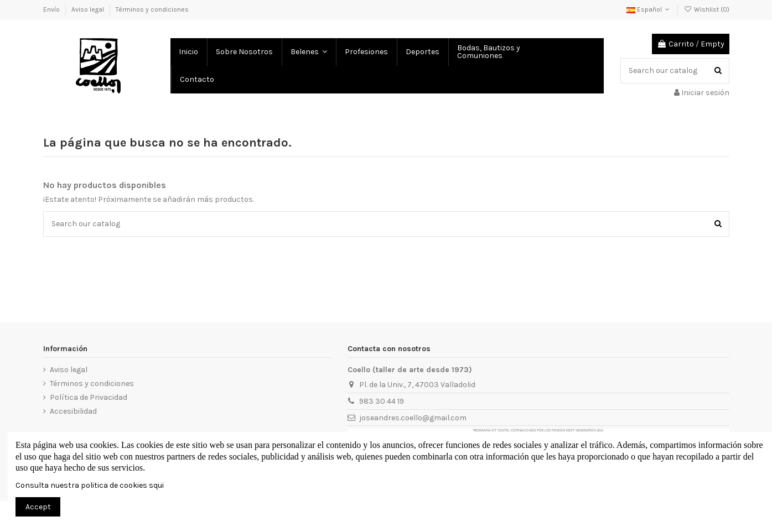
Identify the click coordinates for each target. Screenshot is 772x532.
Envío (52, 9)
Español (649, 9)
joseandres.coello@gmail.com (413, 418)
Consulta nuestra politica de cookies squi (90, 485)
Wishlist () (706, 9)
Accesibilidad (73, 411)
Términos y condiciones (152, 9)
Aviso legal (89, 9)
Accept (38, 507)
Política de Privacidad (89, 397)
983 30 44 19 (382, 401)
